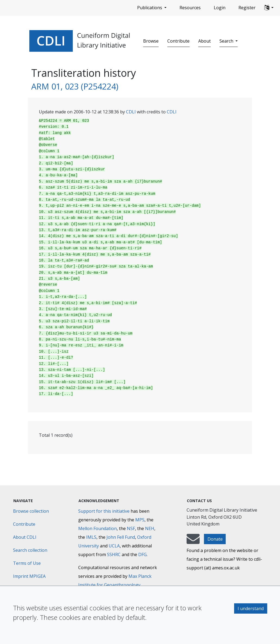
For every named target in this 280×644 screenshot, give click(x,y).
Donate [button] (215, 539)
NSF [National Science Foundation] (131, 528)
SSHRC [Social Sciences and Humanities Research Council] (114, 554)
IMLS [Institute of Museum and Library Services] (91, 537)
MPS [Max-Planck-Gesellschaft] (140, 520)
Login (220, 8)
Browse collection (31, 511)
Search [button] (227, 41)
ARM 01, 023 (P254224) (75, 86)
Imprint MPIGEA (29, 576)
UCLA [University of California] (114, 546)
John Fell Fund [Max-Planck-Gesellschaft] (121, 537)
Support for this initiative (104, 511)
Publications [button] (150, 8)
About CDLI (25, 537)
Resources (190, 8)
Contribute (178, 41)
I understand (251, 608)
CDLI (131, 112)
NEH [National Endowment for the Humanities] (150, 528)
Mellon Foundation (97, 528)
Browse (151, 41)
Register (247, 8)
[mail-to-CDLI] (193, 541)
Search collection (30, 550)
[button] (269, 8)
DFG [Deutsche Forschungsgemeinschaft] (142, 554)
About (205, 41)
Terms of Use (27, 563)
